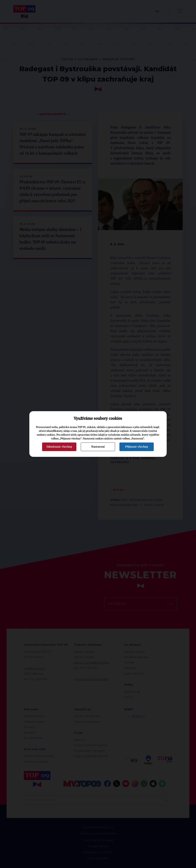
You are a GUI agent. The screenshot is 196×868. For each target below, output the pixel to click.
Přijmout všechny (137, 447)
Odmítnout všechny (59, 447)
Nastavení (98, 447)
